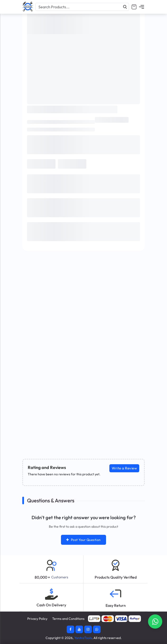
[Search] (125, 7)
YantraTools (83, 638)
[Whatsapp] (97, 629)
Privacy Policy (37, 619)
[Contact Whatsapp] (155, 621)
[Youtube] (79, 629)
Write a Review (124, 468)
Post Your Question (83, 540)
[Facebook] (70, 629)
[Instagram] (88, 629)
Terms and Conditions (68, 619)
